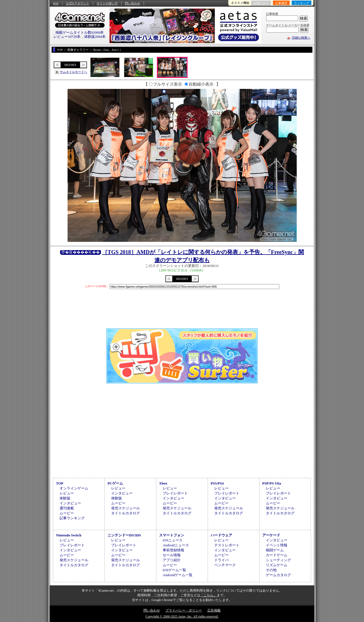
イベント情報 (277, 545)
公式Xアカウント (78, 3)
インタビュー (70, 503)
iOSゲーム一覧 (174, 570)
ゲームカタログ (278, 575)
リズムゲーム (277, 565)
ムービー (67, 513)
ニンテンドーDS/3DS (124, 535)
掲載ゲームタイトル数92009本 (80, 32)
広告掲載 (214, 610)
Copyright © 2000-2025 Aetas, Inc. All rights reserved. (182, 616)
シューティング (278, 560)
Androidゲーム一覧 (178, 575)
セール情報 (172, 555)
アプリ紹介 (172, 560)
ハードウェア (221, 535)
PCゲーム (115, 483)
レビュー (67, 493)
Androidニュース (176, 545)
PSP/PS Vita (272, 483)
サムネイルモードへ (73, 72)
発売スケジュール (125, 508)
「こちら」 (208, 595)
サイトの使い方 (107, 3)
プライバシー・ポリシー (184, 610)
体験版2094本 (95, 37)
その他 (271, 570)
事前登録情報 (173, 550)
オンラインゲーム (74, 488)
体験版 (65, 498)
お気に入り (261, 3)
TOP (60, 483)
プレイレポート (175, 493)
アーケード (271, 535)
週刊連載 (67, 508)
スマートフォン (172, 535)
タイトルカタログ (125, 513)
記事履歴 (281, 3)
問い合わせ (133, 3)
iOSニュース (173, 540)
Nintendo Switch (69, 535)
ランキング (302, 3)
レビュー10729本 (67, 37)
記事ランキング (72, 518)
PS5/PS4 (217, 483)
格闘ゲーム (275, 550)
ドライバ (221, 560)
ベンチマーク (225, 565)
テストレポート (227, 545)
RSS (56, 3)
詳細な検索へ (301, 38)
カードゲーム (277, 555)
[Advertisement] (182, 430)
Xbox (163, 483)
